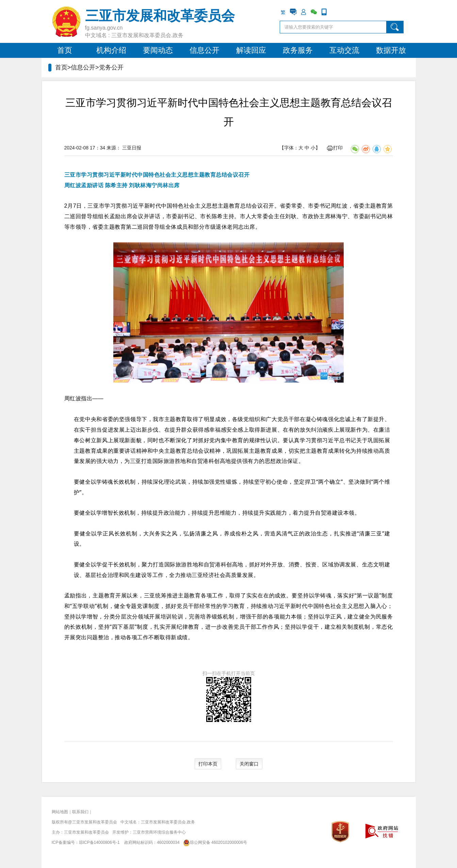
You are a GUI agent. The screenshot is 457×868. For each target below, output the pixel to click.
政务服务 (298, 50)
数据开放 (391, 50)
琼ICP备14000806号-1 (99, 842)
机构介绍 (111, 50)
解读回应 (251, 50)
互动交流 (344, 50)
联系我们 (80, 812)
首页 (65, 50)
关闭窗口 (249, 764)
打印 (335, 148)
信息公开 (205, 50)
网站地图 (60, 812)
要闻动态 (158, 50)
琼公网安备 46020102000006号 (214, 842)
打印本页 (208, 764)
